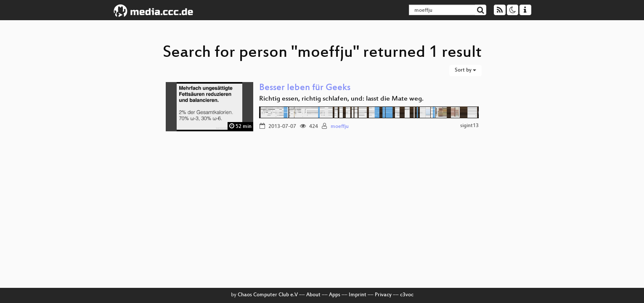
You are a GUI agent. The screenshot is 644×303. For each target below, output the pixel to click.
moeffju (340, 127)
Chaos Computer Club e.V (268, 295)
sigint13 (469, 126)
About (313, 295)
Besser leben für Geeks (305, 88)
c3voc (407, 295)
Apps (335, 295)
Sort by (465, 70)
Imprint (358, 295)
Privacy (383, 295)
